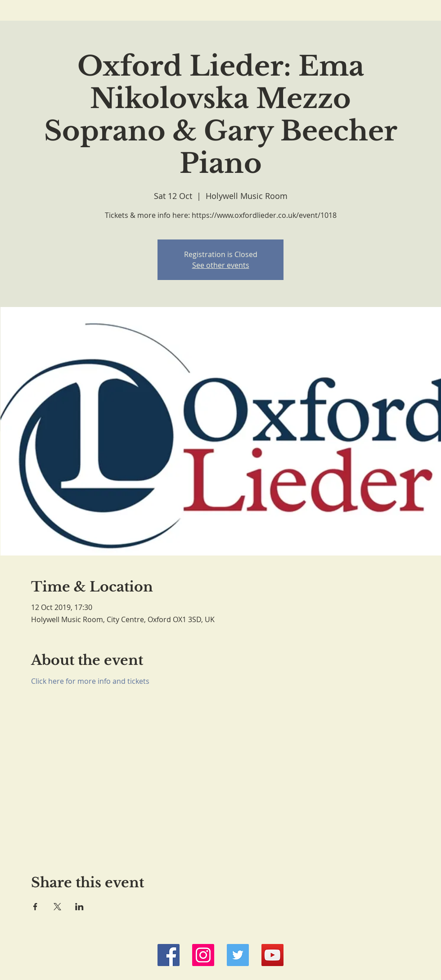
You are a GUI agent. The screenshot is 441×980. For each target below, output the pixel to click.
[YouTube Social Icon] (272, 955)
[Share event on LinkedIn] (79, 907)
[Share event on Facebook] (35, 907)
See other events (221, 265)
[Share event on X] (57, 907)
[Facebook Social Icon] (169, 955)
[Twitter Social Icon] (238, 955)
